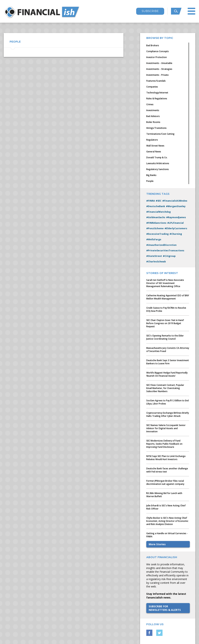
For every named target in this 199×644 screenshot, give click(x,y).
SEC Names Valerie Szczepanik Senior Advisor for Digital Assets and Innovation (166, 428)
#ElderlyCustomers (176, 228)
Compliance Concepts (158, 51)
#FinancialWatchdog (158, 212)
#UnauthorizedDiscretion (161, 245)
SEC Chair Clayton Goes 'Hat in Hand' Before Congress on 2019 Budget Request (165, 323)
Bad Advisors (153, 116)
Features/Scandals (156, 81)
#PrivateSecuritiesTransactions (165, 251)
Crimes (150, 104)
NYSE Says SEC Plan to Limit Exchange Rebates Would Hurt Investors (166, 458)
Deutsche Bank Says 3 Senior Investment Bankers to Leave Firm (168, 362)
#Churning (176, 234)
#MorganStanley (176, 206)
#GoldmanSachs (156, 217)
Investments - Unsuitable (159, 63)
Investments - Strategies (159, 69)
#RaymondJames (176, 217)
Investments (153, 110)
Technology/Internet (157, 93)
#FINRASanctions (156, 223)
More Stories (157, 544)
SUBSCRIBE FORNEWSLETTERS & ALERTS (165, 608)
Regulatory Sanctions (158, 169)
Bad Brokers (153, 45)
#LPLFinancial (176, 223)
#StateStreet (154, 256)
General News (154, 152)
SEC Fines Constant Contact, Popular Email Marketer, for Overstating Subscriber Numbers (165, 388)
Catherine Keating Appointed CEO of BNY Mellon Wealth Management (168, 297)
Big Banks (151, 175)
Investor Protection (157, 57)
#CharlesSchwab (156, 262)
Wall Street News (155, 146)
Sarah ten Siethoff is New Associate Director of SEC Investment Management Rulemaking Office (165, 283)
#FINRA (151, 201)
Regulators (152, 140)
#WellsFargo (154, 239)
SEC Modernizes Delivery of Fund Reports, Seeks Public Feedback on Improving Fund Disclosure (164, 444)
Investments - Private (157, 75)
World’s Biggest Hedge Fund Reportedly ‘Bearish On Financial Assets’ (167, 374)
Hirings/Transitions (156, 128)
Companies (152, 87)
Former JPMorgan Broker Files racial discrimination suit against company (165, 482)
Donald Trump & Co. (157, 157)
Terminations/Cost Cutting (160, 134)
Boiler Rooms (153, 122)
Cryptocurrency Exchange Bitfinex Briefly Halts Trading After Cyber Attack (168, 414)
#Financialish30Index (175, 201)
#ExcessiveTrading (157, 234)
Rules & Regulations (157, 98)
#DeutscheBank (156, 206)
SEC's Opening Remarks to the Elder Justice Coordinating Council (165, 337)
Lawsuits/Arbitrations (158, 163)
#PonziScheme (155, 228)
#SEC (159, 201)
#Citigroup (169, 256)
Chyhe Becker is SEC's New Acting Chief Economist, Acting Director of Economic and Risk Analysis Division (167, 521)
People (150, 181)
